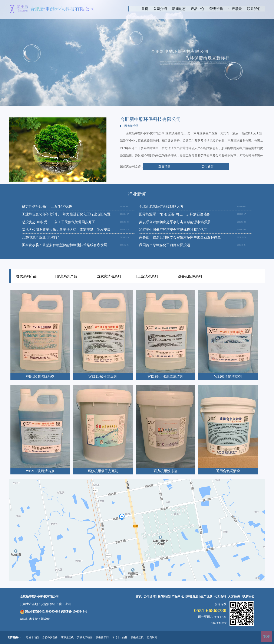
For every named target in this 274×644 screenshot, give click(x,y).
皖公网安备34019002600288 (42, 612)
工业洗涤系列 (148, 276)
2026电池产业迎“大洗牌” (40, 237)
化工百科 (220, 596)
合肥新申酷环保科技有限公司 (39, 596)
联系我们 (254, 9)
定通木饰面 (32, 637)
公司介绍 (160, 9)
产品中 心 (178, 596)
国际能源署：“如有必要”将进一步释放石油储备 (175, 214)
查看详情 (164, 166)
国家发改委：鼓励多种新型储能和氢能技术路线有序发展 (65, 245)
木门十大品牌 (120, 637)
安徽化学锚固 (85, 637)
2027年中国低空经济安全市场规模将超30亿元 (173, 230)
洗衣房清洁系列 (109, 276)
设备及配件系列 (190, 276)
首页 (145, 9)
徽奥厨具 (152, 637)
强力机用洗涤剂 (165, 471)
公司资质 (208, 166)
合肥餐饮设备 (50, 637)
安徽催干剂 (102, 637)
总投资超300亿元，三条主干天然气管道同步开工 (59, 222)
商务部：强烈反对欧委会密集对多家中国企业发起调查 (180, 237)
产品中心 (198, 9)
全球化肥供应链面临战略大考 (161, 206)
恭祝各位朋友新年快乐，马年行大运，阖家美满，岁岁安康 (66, 230)
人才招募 (234, 596)
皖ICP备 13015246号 (74, 612)
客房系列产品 (67, 276)
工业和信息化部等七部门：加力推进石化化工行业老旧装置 (66, 214)
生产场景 (235, 9)
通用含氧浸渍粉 (228, 471)
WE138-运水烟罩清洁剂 (165, 376)
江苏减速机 (67, 637)
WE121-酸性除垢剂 (103, 376)
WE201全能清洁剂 (228, 376)
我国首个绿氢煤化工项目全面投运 (165, 245)
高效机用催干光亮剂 (103, 471)
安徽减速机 (137, 637)
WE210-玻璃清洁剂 (40, 471)
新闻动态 (179, 9)
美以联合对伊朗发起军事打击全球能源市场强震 (175, 222)
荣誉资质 (216, 9)
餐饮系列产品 (26, 276)
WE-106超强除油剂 (40, 376)
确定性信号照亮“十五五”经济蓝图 (47, 206)
